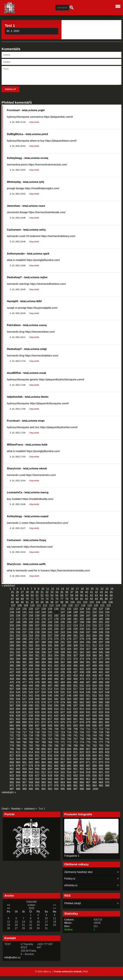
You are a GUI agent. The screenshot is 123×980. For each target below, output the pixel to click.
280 (95, 643)
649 (101, 719)
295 (88, 646)
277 (76, 643)
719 (37, 736)
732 (18, 739)
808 (95, 753)
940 (18, 783)
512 (44, 693)
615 (88, 713)
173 (25, 623)
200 (95, 626)
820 (69, 756)
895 (37, 773)
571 (12, 706)
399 (37, 669)
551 (88, 699)
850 (56, 763)
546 (56, 699)
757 (76, 743)
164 (69, 619)
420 (69, 673)
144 (44, 616)
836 (69, 759)
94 (42, 606)
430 (31, 676)
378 (107, 663)
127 (37, 613)
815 (37, 756)
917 (76, 776)
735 (37, 739)
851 (63, 763)
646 (82, 719)
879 (37, 770)
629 (76, 716)
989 (25, 793)
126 (31, 613)
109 (26, 609)
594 (56, 709)
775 (88, 746)
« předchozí (8, 589)
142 (31, 616)
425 (101, 673)
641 (50, 719)
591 (37, 709)
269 (25, 643)
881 (50, 770)
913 (50, 776)
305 (50, 649)
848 (44, 763)
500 (69, 689)
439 (88, 676)
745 (101, 739)
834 (56, 759)
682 (107, 726)
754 (56, 743)
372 (69, 663)
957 (25, 786)
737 (50, 739)
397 (25, 669)
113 (51, 609)
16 (72, 593)
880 (44, 770)
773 (76, 746)
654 (31, 723)
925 (25, 779)
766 (31, 746)
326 (82, 653)
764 (18, 746)
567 (88, 703)
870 (82, 766)
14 (62, 593)
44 (106, 596)
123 (12, 613)
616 (95, 713)
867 (63, 766)
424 (95, 673)
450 (56, 679)
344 (95, 656)
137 (101, 613)
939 (12, 783)
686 (31, 729)
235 (12, 636)
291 (63, 646)
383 (37, 666)
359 (88, 659)
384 (44, 666)
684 (18, 729)
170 (107, 619)
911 (37, 776)
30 (37, 596)
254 (31, 639)
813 (25, 756)
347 (12, 659)
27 (22, 596)
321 (50, 653)
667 (12, 726)
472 (95, 683)
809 (101, 753)
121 (102, 609)
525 (25, 696)
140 (18, 616)
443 (12, 679)
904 (95, 773)
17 (77, 593)
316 (18, 653)
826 (107, 756)
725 (76, 736)
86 (106, 603)
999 (88, 793)
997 (76, 793)
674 (56, 726)
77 (62, 603)
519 (88, 693)
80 (77, 603)
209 (50, 629)
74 (47, 603)
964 (69, 786)
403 (63, 669)
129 (50, 613)
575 (37, 706)
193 (50, 626)
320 (44, 653)
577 (50, 706)
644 (69, 719)
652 (18, 723)
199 (88, 626)
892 (18, 773)
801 (50, 753)
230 (82, 633)
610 (56, 713)
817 (50, 756)
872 (95, 766)
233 (101, 633)
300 (18, 649)
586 (107, 706)
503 (88, 689)
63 (96, 599)
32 (47, 596)
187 (12, 626)
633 (101, 716)
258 (56, 639)
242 (56, 636)
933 (76, 779)
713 (101, 733)
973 (25, 789)
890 (107, 770)
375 (88, 663)
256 (44, 639)
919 (88, 776)
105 (104, 606)
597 (76, 709)
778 (107, 746)
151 (88, 616)
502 (82, 689)
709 (76, 733)
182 (82, 623)
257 (50, 639)
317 (25, 653)
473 (101, 683)
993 (50, 793)
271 (37, 643)
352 (44, 659)
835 (63, 759)
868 (69, 766)
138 (107, 613)
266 (107, 639)
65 (106, 599)
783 (37, 749)
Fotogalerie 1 (72, 860)
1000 (95, 793)
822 (82, 756)
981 (76, 789)
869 (76, 766)
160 (44, 619)
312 (95, 649)
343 (88, 656)
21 (97, 593)
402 (56, 669)
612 (69, 713)
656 (44, 723)
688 (44, 729)
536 (95, 696)
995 (63, 793)
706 (56, 733)
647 (88, 719)
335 (37, 656)
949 (76, 783)
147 (63, 616)
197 (76, 626)
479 (37, 686)
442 (107, 676)
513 (50, 693)
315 (12, 653)
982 (82, 789)
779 (12, 749)
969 (101, 786)
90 (22, 606)
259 (63, 639)
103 (92, 606)
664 (95, 723)
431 (37, 676)
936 (95, 779)
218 (107, 629)
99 (67, 606)
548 (69, 699)
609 (50, 713)
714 (107, 733)
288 (44, 646)
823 (88, 756)
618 (107, 713)
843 (12, 763)
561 (50, 703)
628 (69, 716)
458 (107, 679)
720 (44, 736)
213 (76, 629)
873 (101, 766)
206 (31, 629)
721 (50, 736)
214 (82, 629)
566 (82, 703)
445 (25, 679)
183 (88, 623)
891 (12, 773)
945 (50, 783)
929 (50, 779)
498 (56, 689)
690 (56, 729)
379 (12, 666)
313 (101, 649)
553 (101, 699)
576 (44, 706)
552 (95, 699)
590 (31, 709)
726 (82, 736)
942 (31, 783)
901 (76, 773)
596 (69, 709)
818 (56, 756)
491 (12, 689)
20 (92, 593)
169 (101, 619)
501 (76, 689)
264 (95, 639)
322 (56, 653)
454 (82, 679)
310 (82, 649)
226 (56, 633)
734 (31, 739)
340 (69, 656)
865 (50, 766)
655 (37, 723)
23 (107, 593)
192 (44, 626)
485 (76, 686)
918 (82, 776)
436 (69, 676)
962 (56, 786)
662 (82, 723)
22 (102, 593)
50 (32, 599)
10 (43, 593)
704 (44, 733)
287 (37, 646)
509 (25, 693)
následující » (9, 796)
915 (63, 776)
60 (82, 599)
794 (107, 749)
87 (111, 603)
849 (50, 763)
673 (50, 726)
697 (101, 729)
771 (63, 746)
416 (44, 673)
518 (82, 693)
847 (37, 763)
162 (56, 619)
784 (44, 749)
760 (95, 743)
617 (101, 713)
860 (18, 766)
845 (25, 763)
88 (12, 606)
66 (111, 599)
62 (91, 599)
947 (63, 783)
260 (69, 639)
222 (31, 633)
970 (107, 786)
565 (76, 703)
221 (25, 633)
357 (76, 659)
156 (18, 619)
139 (12, 616)
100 (72, 606)
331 (12, 656)
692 (69, 729)
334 (31, 656)
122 (109, 609)
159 (37, 619)
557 (25, 703)
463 (37, 683)
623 (37, 716)
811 (12, 756)
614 (82, 713)
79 (72, 603)
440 (95, 676)
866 (56, 766)
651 (12, 723)
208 (44, 629)
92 (32, 606)
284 (18, 646)
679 (88, 726)
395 (12, 669)
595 (63, 709)
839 (88, 759)
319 (37, 653)
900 (69, 773)
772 (69, 746)
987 (12, 793)
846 (31, 763)
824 (95, 756)
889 (101, 770)
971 (12, 789)
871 (88, 766)
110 (32, 609)
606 (31, 713)
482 (56, 686)
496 (44, 689)
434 (56, 676)
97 (57, 606)
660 (69, 723)
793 (101, 749)
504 (95, 689)
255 (37, 639)
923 (12, 779)
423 (88, 673)
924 (18, 779)
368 (44, 663)
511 (37, 693)
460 (18, 683)
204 (18, 629)
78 (67, 603)
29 (32, 596)
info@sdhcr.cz (12, 961)
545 (50, 699)
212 (69, 629)
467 (63, 683)
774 (82, 746)
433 (50, 676)
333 (25, 656)
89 (17, 606)
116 (71, 609)
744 (95, 739)
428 (18, 676)
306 (56, 649)
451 (63, 679)
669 (25, 726)
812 (18, 756)
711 (88, 733)
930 (56, 779)
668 (18, 726)
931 (63, 779)
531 (63, 696)
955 (12, 786)
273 (50, 643)
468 (69, 683)
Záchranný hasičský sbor (78, 876)
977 (50, 789)
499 (63, 689)
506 (107, 689)
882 (56, 770)
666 (107, 723)
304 (44, 649)
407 (88, 669)
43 (101, 596)
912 (44, 776)
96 (52, 606)
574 (31, 706)
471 (88, 683)
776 (95, 746)
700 (18, 733)
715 (12, 736)
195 (63, 626)
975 (37, 789)
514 (56, 693)
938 (107, 779)
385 (50, 666)
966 (82, 786)
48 (22, 599)
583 (88, 706)
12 (53, 593)
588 (18, 709)
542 (31, 699)
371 (63, 663)
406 (82, 669)
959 (37, 786)
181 (76, 623)
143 (37, 616)
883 (63, 770)
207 (37, 629)
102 (85, 606)
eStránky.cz (71, 889)
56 (62, 599)
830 (31, 759)
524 (18, 696)
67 (12, 603)
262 (82, 639)
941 (25, 783)
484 (69, 686)
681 (101, 726)
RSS (86, 975)
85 (101, 603)
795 (12, 753)
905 (101, 773)
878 (31, 770)
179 (63, 623)
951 (88, 783)
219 (12, 633)
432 (44, 676)
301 (25, 649)
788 (69, 749)
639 (37, 719)
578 (56, 706)
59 (77, 599)
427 (12, 676)
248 (95, 636)
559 (37, 703)
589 (25, 709)
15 (67, 593)
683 (12, 729)
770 (56, 746)
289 (50, 646)
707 (63, 733)
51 (37, 599)
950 (82, 783)
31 (42, 596)
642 (56, 719)
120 (96, 609)
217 (101, 629)
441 (101, 676)
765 (25, 746)
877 (25, 770)
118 (83, 609)
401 (50, 669)
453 (76, 679)
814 (31, 756)
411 (12, 673)
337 (50, 656)
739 (63, 739)
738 (56, 739)
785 (50, 749)
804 (69, 753)
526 (31, 696)
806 (82, 753)
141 (25, 616)
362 (107, 659)
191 (37, 626)
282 (107, 643)
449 (50, 679)
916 (69, 776)
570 (107, 703)
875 (12, 770)
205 (25, 629)
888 (95, 770)
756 (69, 743)
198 (82, 626)
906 (107, 773)
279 (88, 643)
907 (12, 776)
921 (101, 776)
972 (18, 789)
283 (12, 646)
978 (56, 789)
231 (88, 633)
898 (56, 773)
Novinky (16, 812)
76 (57, 603)
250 (107, 636)
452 (69, 679)
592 (44, 709)
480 (44, 686)
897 (50, 773)
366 (31, 663)
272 (44, 643)
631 (88, 716)
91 (27, 606)
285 (25, 646)
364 (18, 663)
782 (31, 749)
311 (88, 649)
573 (25, 706)
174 (31, 623)
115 (64, 609)
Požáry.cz (70, 882)
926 (31, 779)
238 (31, 636)
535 (88, 696)
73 (42, 603)
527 (37, 696)
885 (76, 770)
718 (31, 736)
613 (76, 713)
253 (25, 639)
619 (12, 716)
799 (37, 753)
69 (22, 603)
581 (76, 706)
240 (44, 636)
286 (31, 646)
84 (96, 603)
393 (101, 666)
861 (25, 766)
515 (63, 693)
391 (88, 666)
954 (107, 783)
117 (77, 609)
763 (12, 746)
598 (82, 709)
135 (88, 613)
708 (69, 733)
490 (107, 686)
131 (63, 613)
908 (18, 776)
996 (69, 793)
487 (88, 686)
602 (107, 709)
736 (44, 739)
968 (95, 786)
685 (25, 729)
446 (31, 679)
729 (101, 736)
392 (95, 666)
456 (95, 679)
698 (107, 729)
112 (45, 609)
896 (44, 773)
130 (56, 613)
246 (82, 636)
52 (42, 599)
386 (56, 666)
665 (101, 723)
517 (76, 693)
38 (77, 596)
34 (57, 596)
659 (63, 723)
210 (56, 629)
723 (63, 736)
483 (63, 686)
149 (76, 616)
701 (25, 733)
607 (37, 713)
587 (12, 709)
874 (107, 766)
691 (63, 729)
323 (63, 653)
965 (76, 786)
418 (56, 673)
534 (82, 696)
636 (18, 719)
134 (82, 613)
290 (56, 646)
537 (101, 696)
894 (31, 773)
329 (101, 653)
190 (31, 626)
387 (63, 666)
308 (69, 649)
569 (101, 703)
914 (56, 776)
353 (50, 659)
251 (12, 639)
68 (17, 603)
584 (95, 706)
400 (44, 669)
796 (18, 753)
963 (63, 786)
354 (56, 659)
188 (18, 626)
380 (18, 666)
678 (82, 726)
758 (82, 743)
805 (76, 753)
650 (107, 719)
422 (82, 673)
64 (101, 599)
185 (101, 623)
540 (18, 699)
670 (31, 726)
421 (76, 673)
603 (12, 713)
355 (63, 659)
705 (50, 733)
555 (12, 703)
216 (95, 629)
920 (95, 776)
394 (107, 666)
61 (87, 599)
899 (63, 773)
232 (95, 633)
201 (101, 626)
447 (37, 679)
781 (25, 749)
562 (56, 703)
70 (27, 603)
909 (25, 776)
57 (67, 599)
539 (12, 699)
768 (44, 746)
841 (101, 759)
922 (107, 776)
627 (63, 716)
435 (63, 676)
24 (112, 593)
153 (101, 616)
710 (82, 733)
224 (44, 633)
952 (95, 783)
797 (25, 753)
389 (76, 666)
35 (62, 596)
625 (50, 716)
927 (37, 779)
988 (18, 793)
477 (25, 686)
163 (63, 619)
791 (88, 749)
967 (88, 786)
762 (107, 743)
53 (47, 599)
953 (101, 783)
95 (47, 606)
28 (27, 596)
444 (18, 679)
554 (107, 699)
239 (37, 636)
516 (69, 693)
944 (44, 783)
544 (44, 699)
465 (50, 683)
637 (25, 719)
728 (95, 736)
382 (31, 666)
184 (95, 623)
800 (44, 753)
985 (101, 789)
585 (101, 706)
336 (44, 656)
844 (18, 763)
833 (50, 759)
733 (25, 739)
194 (56, 626)
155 (12, 619)
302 (31, 649)
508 (18, 693)
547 (63, 699)
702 (31, 733)
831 (37, 759)
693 (76, 729)
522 (107, 693)
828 (18, 759)
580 (69, 706)
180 (69, 623)
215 (88, 629)
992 (44, 793)
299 (12, 649)
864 (44, 766)
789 (76, 749)
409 (101, 669)
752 (44, 743)
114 (58, 609)
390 (82, 666)
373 (76, 663)
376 (95, 663)
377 (101, 663)
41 (91, 596)
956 (18, 786)
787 (63, 749)
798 (31, 753)
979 (63, 789)
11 (48, 593)
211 (63, 629)
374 (82, 663)
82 (87, 603)
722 (56, 736)
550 (82, 699)
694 (82, 729)
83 (91, 603)
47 (17, 599)
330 (107, 653)
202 (107, 626)
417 (50, 673)
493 (25, 689)
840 (95, 759)
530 (56, 696)
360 (95, 659)
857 (101, 763)
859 (12, 766)
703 (37, 733)
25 (12, 596)
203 (12, 629)
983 (88, 789)
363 (12, 663)
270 (31, 643)
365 (25, 663)
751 (37, 743)
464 (44, 683)
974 (31, 789)
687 (37, 729)
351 (37, 659)
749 (25, 743)
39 (82, 596)
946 (56, 783)
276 (69, 643)
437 (76, 676)
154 (107, 616)
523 (12, 696)
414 (31, 673)
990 (31, 793)
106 (111, 606)
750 (31, 743)
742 (82, 739)
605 (25, 713)
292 (69, 646)
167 (88, 619)
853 (76, 763)
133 (76, 613)
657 (50, 723)
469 (76, 683)
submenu (29, 812)
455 (88, 679)
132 (69, 613)
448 (44, 679)
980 (69, 789)
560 (44, 703)
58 (72, 599)
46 (12, 599)
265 (101, 639)
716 (18, 736)
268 (18, 643)
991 (37, 793)
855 (88, 763)
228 (69, 633)
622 (31, 716)
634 (107, 716)
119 (90, 609)
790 (82, 749)
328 (95, 653)
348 (18, 659)
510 (31, 693)
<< (9, 909)
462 (31, 683)
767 (37, 746)
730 (107, 736)
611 (63, 713)
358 (82, 659)
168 (95, 619)
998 (82, 793)
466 (56, 683)
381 (25, 666)
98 (62, 606)
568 (95, 703)
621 (25, 716)
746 (107, 739)
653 (25, 723)
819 (63, 756)
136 (95, 613)
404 (69, 669)
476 (18, 686)
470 (82, 683)
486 (82, 686)
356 (69, 659)
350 (31, 659)
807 (88, 753)
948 (69, 783)
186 (107, 623)
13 (57, 593)
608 (44, 713)
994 (56, 793)
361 (101, 659)
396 (18, 669)
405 (76, 669)
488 (95, 686)
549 (76, 699)
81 (82, 603)
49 (27, 599)
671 (37, 726)
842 (107, 759)
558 (31, 703)
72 (37, 603)
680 (95, 726)
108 (19, 609)
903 (88, 773)
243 (63, 636)
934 (82, 779)
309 (76, 649)
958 (31, 786)
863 (37, 766)
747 (12, 743)
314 (107, 649)
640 (44, 719)
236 (18, 636)
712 (95, 733)
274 (56, 643)
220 (18, 633)
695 (88, 729)
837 (76, 759)
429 (25, 676)
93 (37, 606)
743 (88, 739)
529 (50, 696)
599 (88, 709)
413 (25, 673)
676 (69, 726)
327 (88, 653)
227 (63, 633)
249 (101, 636)
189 (25, 626)
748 (18, 743)
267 (12, 643)
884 (69, 770)
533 (76, 696)
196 (69, 626)
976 (44, 789)
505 (101, 689)
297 (101, 646)
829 (25, 759)
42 (96, 596)
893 (25, 773)
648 (95, 719)
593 (50, 709)
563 (63, 703)
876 (18, 770)
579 (63, 706)
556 (18, 703)
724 (69, 736)
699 (12, 733)
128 (44, 613)
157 (25, 619)
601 (101, 709)
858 (107, 763)
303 (37, 649)
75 (52, 603)
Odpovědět (34, 126)
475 (12, 686)
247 (88, 636)
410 (107, 669)
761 (101, 743)
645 (76, 719)
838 (82, 759)
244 (69, 636)
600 (95, 709)
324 (69, 653)
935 (88, 779)
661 (76, 723)
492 (18, 689)
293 (76, 646)
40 (87, 596)
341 (76, 656)
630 (82, 716)
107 (13, 609)
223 (37, 633)
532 (69, 696)
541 (25, 699)
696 (95, 729)
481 (50, 686)
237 (25, 636)
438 (82, 676)
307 (63, 649)
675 (63, 726)
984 (95, 789)
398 (31, 669)
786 (56, 749)
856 (95, 763)
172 (18, 623)
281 (101, 643)
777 (101, 746)
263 (88, 639)
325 (76, 653)
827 (12, 759)
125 (25, 613)
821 (76, 756)
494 (31, 689)
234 (107, 633)
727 (88, 736)
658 (56, 723)
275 (63, 643)
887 (88, 770)
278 (82, 643)
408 (95, 669)
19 (87, 593)
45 (111, 596)
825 (101, 756)
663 (88, 723)
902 (82, 773)
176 (44, 623)
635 (12, 719)
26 (17, 596)
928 (44, 779)
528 (44, 696)
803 (63, 753)
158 (31, 619)
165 (76, 619)
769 (50, 746)
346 (107, 656)
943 (37, 783)
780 (18, 749)
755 (63, 743)
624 (44, 716)
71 (32, 603)
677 (76, 726)
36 (67, 596)
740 (69, 739)
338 (56, 656)
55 (57, 599)
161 (50, 619)
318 (31, 653)
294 (82, 646)
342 (82, 656)
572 (18, 706)
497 (50, 689)
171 (12, 623)
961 (50, 786)
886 (82, 770)
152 (95, 616)
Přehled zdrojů (72, 907)
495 (37, 689)
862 (31, 766)
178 (56, 623)
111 (39, 609)
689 (50, 729)
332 (18, 656)
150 (82, 616)
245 (76, 636)
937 (101, 779)
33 (52, 596)
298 (107, 646)
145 (50, 616)
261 (76, 639)
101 (79, 606)
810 (107, 753)
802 (56, 753)
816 (44, 756)
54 (52, 599)
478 (31, 686)
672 (44, 726)
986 (107, 789)
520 (95, 693)
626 (56, 716)
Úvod (5, 812)
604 (18, 713)
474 (107, 683)
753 (50, 743)
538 (107, 696)
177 (50, 623)
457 (101, 679)
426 (107, 673)
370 (56, 663)
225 (50, 633)
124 (18, 613)
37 (72, 596)
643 (63, 719)
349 (25, 659)
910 (31, 776)
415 (37, 673)
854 (82, 763)
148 (69, 616)
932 (69, 779)
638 (31, 719)
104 (98, 606)
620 (18, 716)
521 (101, 693)
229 (76, 633)
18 (82, 593)
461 (25, 683)
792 (95, 749)
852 (69, 763)
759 (88, 743)
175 (37, 623)
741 (76, 739)
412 (18, 673)
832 (44, 759)
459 (12, 683)
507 (12, 693)
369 (50, 663)
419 (63, 673)
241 (50, 636)
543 (37, 699)
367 (37, 663)
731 (12, 739)
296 (95, 646)
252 (18, 639)
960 (44, 786)
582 (82, 706)
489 (101, 686)
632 (95, 716)
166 (82, 619)
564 (69, 703)
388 (69, 666)
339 (63, 656)
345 (101, 656)
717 (25, 736)
